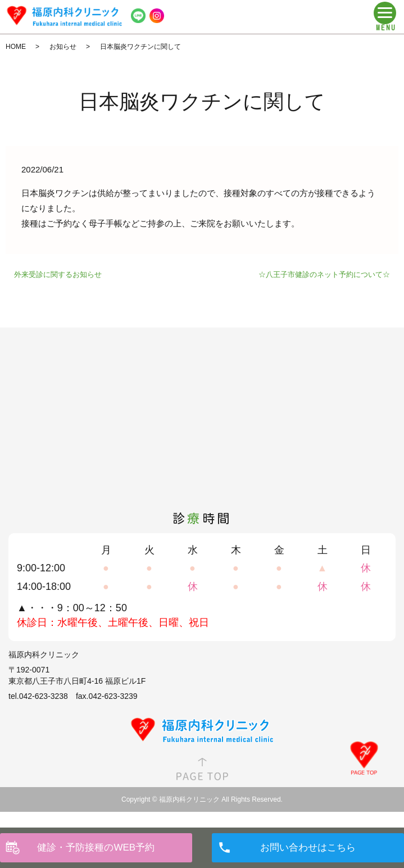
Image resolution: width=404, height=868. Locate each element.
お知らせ (63, 47)
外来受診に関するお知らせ (58, 274)
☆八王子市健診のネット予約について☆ (324, 274)
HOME (16, 47)
